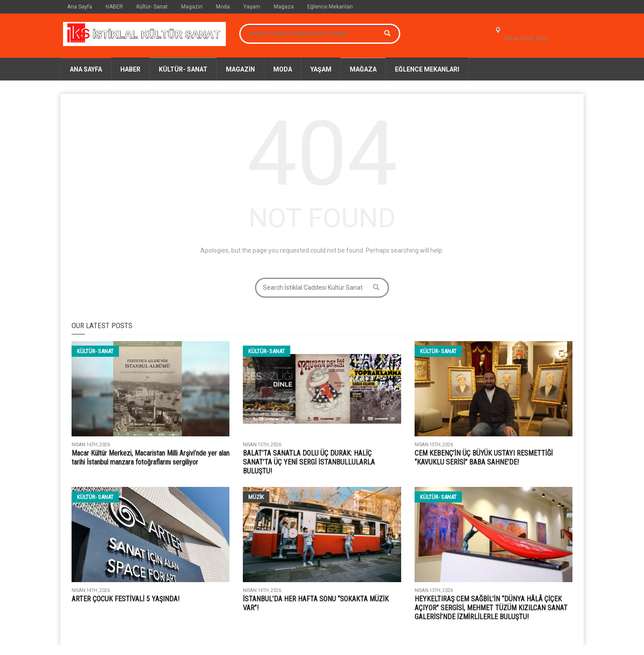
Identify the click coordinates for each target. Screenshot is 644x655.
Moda (223, 7)
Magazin (192, 7)
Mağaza (284, 7)
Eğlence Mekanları (330, 7)
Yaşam (252, 7)
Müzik (256, 497)
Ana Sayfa (80, 7)
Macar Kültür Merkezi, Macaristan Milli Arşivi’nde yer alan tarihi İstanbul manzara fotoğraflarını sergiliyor (150, 458)
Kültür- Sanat (152, 7)
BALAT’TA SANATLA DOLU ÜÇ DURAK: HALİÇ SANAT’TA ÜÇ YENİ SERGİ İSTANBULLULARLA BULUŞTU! (309, 462)
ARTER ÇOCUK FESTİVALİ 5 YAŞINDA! (125, 599)
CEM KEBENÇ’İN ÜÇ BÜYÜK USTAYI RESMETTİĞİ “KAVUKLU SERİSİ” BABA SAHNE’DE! (484, 458)
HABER (114, 7)
